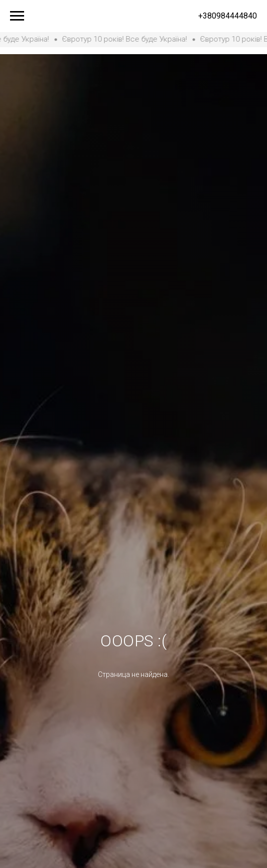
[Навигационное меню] (17, 16)
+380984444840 (228, 16)
